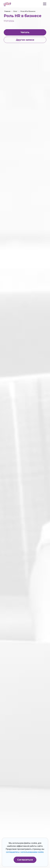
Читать (25, 32)
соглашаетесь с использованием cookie (25, 852)
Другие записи (25, 40)
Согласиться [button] (25, 860)
